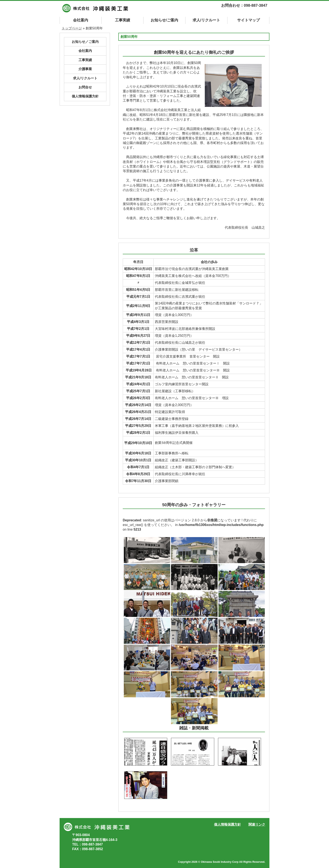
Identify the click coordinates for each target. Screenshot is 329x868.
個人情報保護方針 (85, 96)
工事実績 (123, 20)
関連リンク (257, 824)
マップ (248, 20)
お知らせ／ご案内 (85, 42)
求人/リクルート (206, 20)
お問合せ (85, 87)
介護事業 (85, 69)
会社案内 (81, 20)
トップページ (72, 28)
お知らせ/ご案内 (164, 20)
